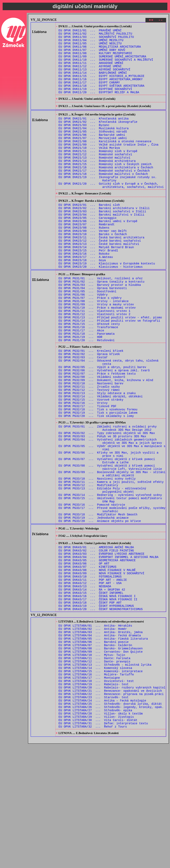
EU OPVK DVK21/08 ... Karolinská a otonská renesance (105, 162)
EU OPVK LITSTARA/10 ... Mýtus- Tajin (92, 765)
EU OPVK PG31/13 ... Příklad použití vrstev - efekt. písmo (110, 369)
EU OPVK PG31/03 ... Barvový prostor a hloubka (100, 330)
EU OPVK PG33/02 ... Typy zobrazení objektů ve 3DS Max (107, 505)
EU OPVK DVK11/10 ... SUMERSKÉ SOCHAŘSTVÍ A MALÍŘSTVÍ (106, 66)
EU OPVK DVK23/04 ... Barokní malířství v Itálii (102, 247)
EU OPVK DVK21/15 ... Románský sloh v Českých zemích (105, 189)
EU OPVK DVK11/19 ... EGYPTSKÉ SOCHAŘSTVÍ (95, 101)
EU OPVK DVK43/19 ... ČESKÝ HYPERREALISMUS (96, 708)
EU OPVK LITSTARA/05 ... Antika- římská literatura (103, 746)
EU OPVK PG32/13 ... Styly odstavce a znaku (97, 458)
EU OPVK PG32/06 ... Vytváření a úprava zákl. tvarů (104, 431)
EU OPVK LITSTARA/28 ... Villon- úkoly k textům (101, 835)
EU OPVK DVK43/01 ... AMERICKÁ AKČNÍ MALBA (96, 639)
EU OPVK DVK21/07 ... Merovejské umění (93, 158)
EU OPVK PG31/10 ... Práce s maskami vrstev (97, 357)
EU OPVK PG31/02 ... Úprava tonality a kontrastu (102, 326)
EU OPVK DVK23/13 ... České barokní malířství (99, 282)
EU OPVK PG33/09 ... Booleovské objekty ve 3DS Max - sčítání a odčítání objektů (112, 553)
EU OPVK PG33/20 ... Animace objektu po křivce (100, 609)
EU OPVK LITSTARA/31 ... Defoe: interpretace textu (103, 846)
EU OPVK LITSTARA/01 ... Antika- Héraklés (95, 730)
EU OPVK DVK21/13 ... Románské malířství (95, 181)
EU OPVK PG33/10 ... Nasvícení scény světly (97, 559)
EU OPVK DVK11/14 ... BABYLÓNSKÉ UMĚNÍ (93, 82)
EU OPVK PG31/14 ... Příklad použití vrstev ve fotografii (109, 373)
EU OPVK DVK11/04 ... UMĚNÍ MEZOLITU (91, 43)
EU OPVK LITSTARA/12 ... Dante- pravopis (95, 773)
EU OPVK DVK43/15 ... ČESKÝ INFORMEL (91, 693)
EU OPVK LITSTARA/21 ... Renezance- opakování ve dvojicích (110, 807)
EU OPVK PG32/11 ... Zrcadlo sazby (89, 450)
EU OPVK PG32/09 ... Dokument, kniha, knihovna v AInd (106, 443)
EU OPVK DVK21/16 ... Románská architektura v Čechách (106, 192)
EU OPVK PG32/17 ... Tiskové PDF (88, 474)
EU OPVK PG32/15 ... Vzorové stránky (91, 466)
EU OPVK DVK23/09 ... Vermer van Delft (93, 267)
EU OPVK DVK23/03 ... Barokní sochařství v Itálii (102, 244)
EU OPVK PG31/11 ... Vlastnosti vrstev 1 (95, 361)
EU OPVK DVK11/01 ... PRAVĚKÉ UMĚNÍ (90, 32)
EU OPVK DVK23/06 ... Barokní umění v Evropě (98, 255)
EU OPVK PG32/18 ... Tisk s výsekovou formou (98, 477)
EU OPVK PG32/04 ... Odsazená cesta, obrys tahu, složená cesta (109, 421)
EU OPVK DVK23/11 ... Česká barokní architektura (102, 275)
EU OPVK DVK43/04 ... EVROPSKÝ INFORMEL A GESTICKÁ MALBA (109, 650)
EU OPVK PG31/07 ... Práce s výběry (90, 346)
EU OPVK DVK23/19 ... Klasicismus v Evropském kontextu (107, 305)
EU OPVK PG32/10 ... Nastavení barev (91, 447)
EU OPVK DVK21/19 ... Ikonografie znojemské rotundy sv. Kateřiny (108, 206)
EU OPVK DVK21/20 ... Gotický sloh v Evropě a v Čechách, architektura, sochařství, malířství (111, 214)
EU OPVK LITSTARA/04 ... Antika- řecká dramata (100, 742)
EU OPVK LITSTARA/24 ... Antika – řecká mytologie (102, 819)
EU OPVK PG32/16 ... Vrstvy (83, 470)
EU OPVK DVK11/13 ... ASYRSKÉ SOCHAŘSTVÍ (95, 78)
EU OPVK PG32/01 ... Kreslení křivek (91, 408)
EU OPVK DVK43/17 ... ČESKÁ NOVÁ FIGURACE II (98, 701)
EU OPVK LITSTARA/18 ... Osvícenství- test (96, 796)
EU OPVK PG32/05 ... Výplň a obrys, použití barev (102, 427)
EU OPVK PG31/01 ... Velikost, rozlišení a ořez (101, 322)
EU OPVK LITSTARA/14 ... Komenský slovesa (95, 780)
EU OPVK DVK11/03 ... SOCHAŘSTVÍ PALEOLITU (96, 39)
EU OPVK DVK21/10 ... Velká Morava (89, 169)
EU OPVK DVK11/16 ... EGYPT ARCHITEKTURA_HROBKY (101, 90)
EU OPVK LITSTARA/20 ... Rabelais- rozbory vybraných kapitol (112, 804)
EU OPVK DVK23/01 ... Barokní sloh (89, 236)
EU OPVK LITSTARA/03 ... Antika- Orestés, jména (101, 738)
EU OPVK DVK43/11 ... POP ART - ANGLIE (93, 677)
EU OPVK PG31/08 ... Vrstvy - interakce (94, 349)
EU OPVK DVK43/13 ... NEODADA (85, 685)
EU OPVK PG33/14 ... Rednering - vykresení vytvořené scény (110, 578)
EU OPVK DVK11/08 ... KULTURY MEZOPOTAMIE (95, 59)
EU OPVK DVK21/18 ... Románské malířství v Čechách (103, 200)
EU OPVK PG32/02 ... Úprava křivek (89, 412)
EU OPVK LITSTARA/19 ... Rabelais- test (94, 800)
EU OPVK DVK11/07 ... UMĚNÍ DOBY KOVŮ (92, 55)
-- (161, 21)
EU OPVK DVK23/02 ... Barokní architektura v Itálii (104, 240)
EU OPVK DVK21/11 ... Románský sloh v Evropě (98, 173)
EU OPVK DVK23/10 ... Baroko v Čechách (93, 271)
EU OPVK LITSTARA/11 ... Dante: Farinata (95, 769)
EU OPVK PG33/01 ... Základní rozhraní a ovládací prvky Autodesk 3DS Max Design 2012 (108, 499)
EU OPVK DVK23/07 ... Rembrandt (87, 259)
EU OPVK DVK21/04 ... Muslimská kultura (94, 146)
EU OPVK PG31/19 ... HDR (81, 392)
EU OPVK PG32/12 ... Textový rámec (89, 454)
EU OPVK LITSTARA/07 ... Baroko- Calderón (95, 753)
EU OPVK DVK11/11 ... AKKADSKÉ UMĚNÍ (91, 70)
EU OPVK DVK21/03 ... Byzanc (84, 142)
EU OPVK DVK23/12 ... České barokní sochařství (100, 278)
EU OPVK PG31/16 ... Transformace (88, 380)
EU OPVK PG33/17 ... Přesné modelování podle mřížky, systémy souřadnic (112, 596)
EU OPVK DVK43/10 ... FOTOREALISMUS (90, 673)
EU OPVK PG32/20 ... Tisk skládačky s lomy (96, 485)
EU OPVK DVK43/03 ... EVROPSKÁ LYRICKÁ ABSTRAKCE (102, 646)
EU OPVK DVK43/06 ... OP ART (84, 658)
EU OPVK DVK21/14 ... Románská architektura (97, 185)
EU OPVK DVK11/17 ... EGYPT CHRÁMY (89, 94)
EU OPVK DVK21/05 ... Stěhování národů (93, 150)
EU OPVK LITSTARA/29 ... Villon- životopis (96, 838)
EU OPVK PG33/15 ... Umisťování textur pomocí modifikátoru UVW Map (110, 584)
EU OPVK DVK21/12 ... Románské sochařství (95, 177)
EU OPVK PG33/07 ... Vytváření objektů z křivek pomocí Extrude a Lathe (107, 538)
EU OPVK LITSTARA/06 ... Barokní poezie (94, 749)
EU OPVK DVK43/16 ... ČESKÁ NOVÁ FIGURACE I (97, 697)
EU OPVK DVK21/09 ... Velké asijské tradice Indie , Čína (109, 165)
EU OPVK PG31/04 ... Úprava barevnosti (93, 334)
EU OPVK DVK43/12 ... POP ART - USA (90, 681)
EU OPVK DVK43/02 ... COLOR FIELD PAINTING (96, 643)
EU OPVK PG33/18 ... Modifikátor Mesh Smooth (98, 602)
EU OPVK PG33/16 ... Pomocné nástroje (92, 590)
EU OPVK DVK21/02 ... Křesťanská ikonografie (98, 138)
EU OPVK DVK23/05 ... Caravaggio (88, 251)
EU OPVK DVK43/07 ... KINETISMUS (88, 662)
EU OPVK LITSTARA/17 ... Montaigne (89, 792)
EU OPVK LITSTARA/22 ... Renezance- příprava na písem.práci (111, 811)
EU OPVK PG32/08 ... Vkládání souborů (92, 439)
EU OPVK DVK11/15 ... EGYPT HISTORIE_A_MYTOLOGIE (102, 86)
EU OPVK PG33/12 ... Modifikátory (88, 567)
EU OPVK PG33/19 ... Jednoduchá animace (94, 606)
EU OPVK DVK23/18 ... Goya (82, 302)
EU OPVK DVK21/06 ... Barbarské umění (92, 154)
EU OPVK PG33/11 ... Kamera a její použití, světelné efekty (111, 563)
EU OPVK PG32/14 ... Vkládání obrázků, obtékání (101, 462)
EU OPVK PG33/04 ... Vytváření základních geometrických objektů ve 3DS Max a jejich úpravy (110, 515)
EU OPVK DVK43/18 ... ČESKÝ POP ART (90, 704)
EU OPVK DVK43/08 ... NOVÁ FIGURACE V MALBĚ (97, 666)
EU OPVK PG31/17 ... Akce (81, 384)
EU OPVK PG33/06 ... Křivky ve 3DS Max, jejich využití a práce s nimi (109, 530)
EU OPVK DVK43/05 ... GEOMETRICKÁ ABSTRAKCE (97, 654)
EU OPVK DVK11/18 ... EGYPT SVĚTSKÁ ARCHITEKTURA (102, 97)
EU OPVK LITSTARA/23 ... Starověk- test (94, 815)
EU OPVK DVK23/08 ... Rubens (84, 263)
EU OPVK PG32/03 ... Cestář (83, 416)
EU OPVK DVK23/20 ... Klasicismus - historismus (101, 309)
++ (151, 21)
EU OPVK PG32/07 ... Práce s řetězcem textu (97, 435)
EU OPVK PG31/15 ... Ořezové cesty (89, 376)
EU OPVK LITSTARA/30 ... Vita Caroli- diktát (98, 842)
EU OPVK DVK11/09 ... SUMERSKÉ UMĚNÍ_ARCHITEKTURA (102, 63)
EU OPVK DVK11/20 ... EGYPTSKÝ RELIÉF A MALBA (99, 105)
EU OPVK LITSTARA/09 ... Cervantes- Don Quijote (101, 761)
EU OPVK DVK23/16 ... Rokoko (84, 294)
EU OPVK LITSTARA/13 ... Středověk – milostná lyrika (105, 776)
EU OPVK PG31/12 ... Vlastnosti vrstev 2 (95, 365)
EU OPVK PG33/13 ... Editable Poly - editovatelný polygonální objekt (102, 573)
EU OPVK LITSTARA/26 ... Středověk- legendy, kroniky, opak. (111, 827)
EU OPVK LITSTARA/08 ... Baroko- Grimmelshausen (101, 757)
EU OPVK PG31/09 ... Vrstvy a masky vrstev (96, 353)
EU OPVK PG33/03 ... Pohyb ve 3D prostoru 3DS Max (102, 509)
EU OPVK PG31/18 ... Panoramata (87, 388)
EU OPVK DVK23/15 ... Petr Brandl (88, 290)
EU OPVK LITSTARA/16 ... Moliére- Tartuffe (96, 788)
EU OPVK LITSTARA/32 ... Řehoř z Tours (93, 850)
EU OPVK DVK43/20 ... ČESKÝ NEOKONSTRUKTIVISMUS (101, 712)
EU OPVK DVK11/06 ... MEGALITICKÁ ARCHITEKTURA (100, 51)
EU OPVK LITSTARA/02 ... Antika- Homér (93, 734)
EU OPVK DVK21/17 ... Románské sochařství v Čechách (104, 196)
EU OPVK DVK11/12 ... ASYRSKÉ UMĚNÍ (90, 74)
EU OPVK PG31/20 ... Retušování (87, 396)
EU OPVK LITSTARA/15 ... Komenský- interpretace (101, 784)
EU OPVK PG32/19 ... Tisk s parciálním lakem (98, 481)
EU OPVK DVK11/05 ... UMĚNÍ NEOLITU (90, 47)
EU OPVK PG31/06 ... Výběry (83, 342)
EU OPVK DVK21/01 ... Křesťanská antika (94, 134)
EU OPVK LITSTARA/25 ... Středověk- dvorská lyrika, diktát (110, 823)
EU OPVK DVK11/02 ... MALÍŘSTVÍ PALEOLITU (95, 36)
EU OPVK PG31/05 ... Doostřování (88, 338)
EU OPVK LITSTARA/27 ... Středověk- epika (95, 831)
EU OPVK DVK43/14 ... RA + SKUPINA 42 (92, 689)
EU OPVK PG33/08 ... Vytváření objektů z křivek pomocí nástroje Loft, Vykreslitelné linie (110, 546)
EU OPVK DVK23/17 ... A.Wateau (86, 298)
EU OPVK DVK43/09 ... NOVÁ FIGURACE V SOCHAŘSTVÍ (102, 670)
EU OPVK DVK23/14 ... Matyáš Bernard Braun (96, 286)
